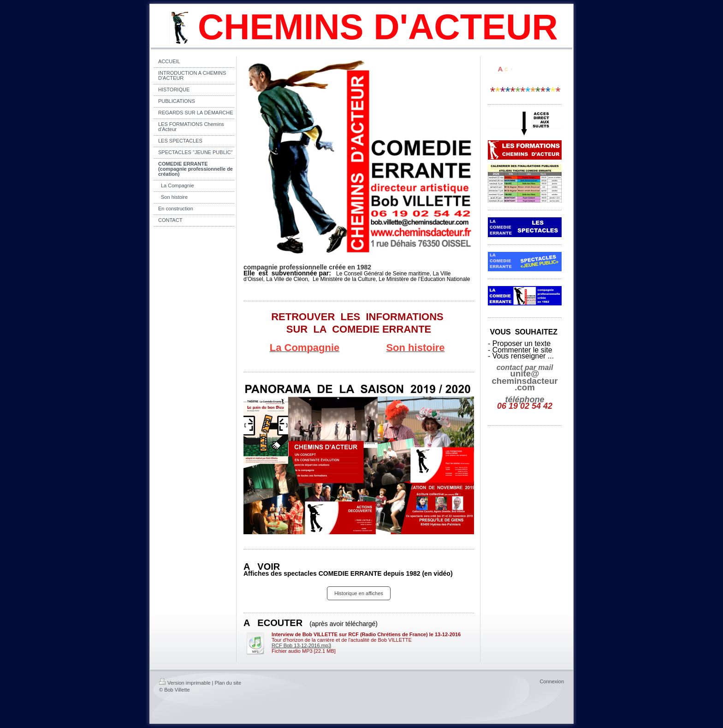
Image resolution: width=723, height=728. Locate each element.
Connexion (552, 681)
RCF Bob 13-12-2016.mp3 (301, 645)
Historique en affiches (359, 593)
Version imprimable (185, 683)
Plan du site (228, 683)
